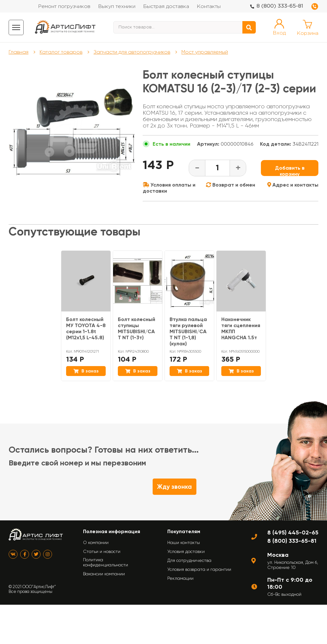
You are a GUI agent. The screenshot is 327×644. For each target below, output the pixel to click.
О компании (96, 542)
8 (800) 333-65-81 (280, 6)
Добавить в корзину (290, 170)
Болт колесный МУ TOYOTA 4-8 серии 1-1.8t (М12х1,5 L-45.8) (86, 328)
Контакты (209, 7)
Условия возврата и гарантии (199, 569)
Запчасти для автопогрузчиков (132, 52)
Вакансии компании (104, 574)
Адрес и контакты (293, 185)
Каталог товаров (61, 52)
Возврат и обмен (231, 185)
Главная (19, 52)
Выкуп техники (117, 7)
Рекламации (180, 578)
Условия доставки (186, 551)
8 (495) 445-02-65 (293, 533)
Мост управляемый (205, 52)
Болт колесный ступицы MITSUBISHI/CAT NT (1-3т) (137, 328)
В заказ (86, 371)
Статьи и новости (102, 551)
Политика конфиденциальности (106, 562)
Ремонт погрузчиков (64, 7)
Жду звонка (175, 487)
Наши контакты (184, 542)
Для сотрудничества (189, 560)
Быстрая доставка (166, 7)
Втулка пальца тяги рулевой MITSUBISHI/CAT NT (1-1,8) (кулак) (188, 331)
